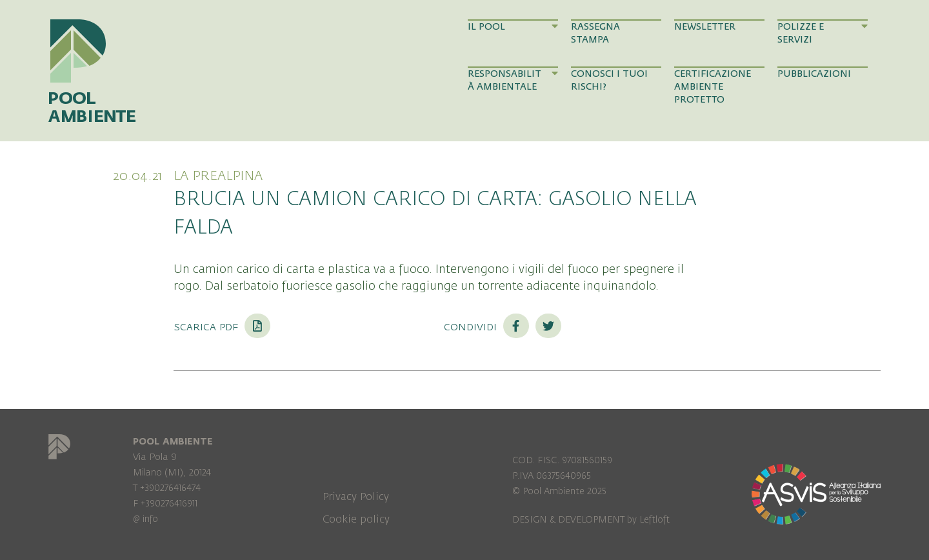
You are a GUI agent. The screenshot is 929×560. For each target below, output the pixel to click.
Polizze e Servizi (823, 33)
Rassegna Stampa (595, 33)
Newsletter (705, 27)
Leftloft (654, 520)
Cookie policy (356, 519)
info (150, 519)
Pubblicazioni (814, 74)
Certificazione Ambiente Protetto (713, 87)
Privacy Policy (356, 497)
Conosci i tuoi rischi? (609, 80)
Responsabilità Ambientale (513, 80)
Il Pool (513, 26)
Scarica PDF (222, 326)
